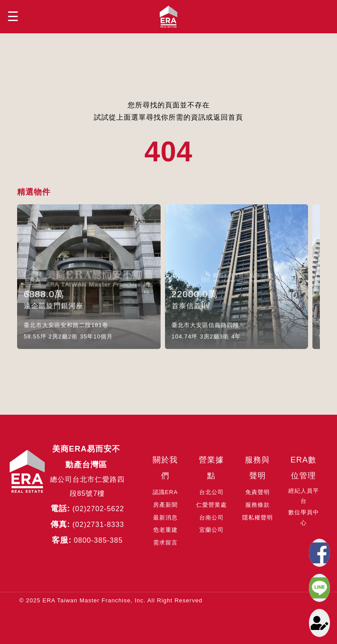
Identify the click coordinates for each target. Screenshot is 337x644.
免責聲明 (258, 492)
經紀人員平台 (304, 496)
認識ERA (165, 492)
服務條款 (258, 505)
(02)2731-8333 (98, 525)
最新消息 (165, 518)
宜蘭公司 (212, 530)
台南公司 (212, 518)
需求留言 (165, 543)
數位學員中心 (304, 517)
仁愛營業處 (212, 505)
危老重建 (165, 530)
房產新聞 (165, 505)
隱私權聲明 (258, 518)
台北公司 (212, 492)
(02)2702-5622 (98, 509)
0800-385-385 (98, 540)
